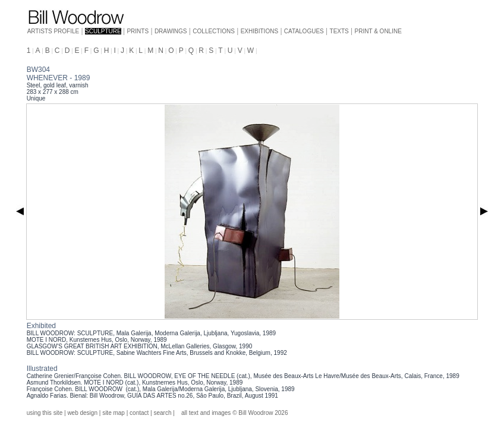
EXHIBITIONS (259, 31)
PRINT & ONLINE (378, 31)
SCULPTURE (103, 31)
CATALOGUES (304, 31)
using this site (45, 413)
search (162, 413)
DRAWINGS (171, 31)
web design (82, 413)
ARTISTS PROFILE (53, 31)
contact (139, 413)
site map (114, 413)
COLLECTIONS (214, 31)
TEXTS (339, 31)
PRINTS (138, 31)
